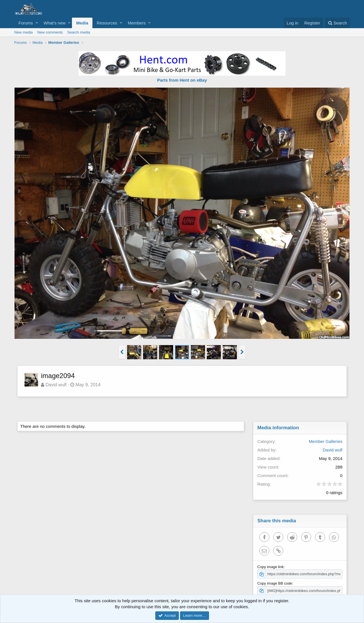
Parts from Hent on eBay (182, 80)
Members (137, 23)
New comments (50, 32)
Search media (79, 32)
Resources (107, 23)
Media (82, 23)
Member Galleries (326, 441)
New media (23, 32)
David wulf (56, 385)
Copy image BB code (275, 583)
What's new (54, 23)
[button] (37, 23)
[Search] (337, 23)
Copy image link (271, 567)
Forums (26, 23)
